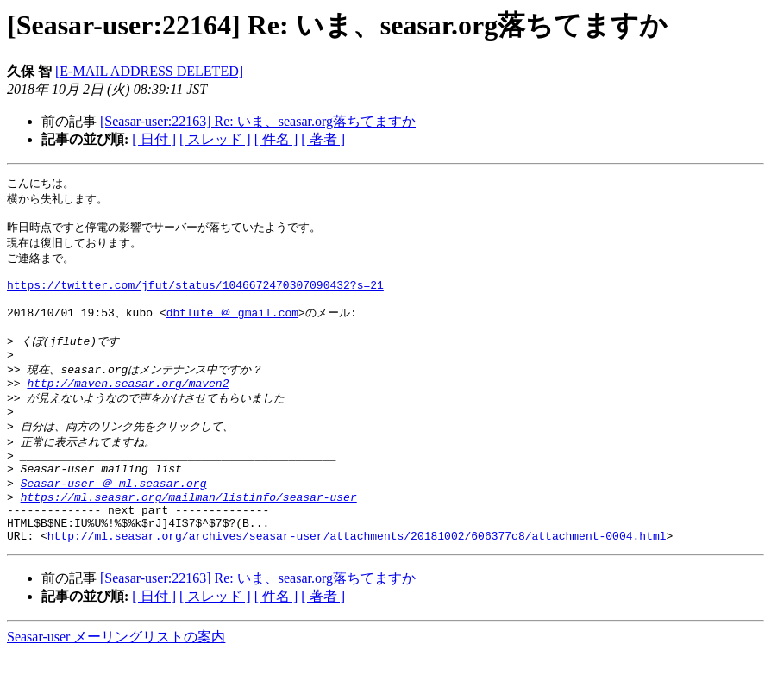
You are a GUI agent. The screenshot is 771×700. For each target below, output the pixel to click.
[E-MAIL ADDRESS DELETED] (149, 71)
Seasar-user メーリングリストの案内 (116, 683)
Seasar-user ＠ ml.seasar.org (114, 519)
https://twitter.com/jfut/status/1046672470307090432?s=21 (195, 297)
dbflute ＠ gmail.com (232, 328)
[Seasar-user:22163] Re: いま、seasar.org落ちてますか (258, 121)
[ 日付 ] (154, 139)
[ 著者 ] (323, 139)
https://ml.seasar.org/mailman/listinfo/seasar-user (189, 535)
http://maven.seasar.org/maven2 (128, 408)
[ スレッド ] (215, 139)
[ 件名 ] (276, 139)
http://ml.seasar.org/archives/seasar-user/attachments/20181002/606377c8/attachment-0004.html (357, 582)
